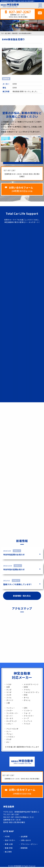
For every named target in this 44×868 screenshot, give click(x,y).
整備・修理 (9, 849)
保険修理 (6, 79)
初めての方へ (10, 841)
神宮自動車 (18, 867)
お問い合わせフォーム (22, 188)
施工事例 (8, 853)
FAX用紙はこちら (26, 818)
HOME (7, 837)
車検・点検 (9, 845)
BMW (15, 84)
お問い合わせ (26, 841)
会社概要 (24, 837)
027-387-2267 (20, 12)
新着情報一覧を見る (22, 596)
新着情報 (24, 849)
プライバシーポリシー (29, 845)
